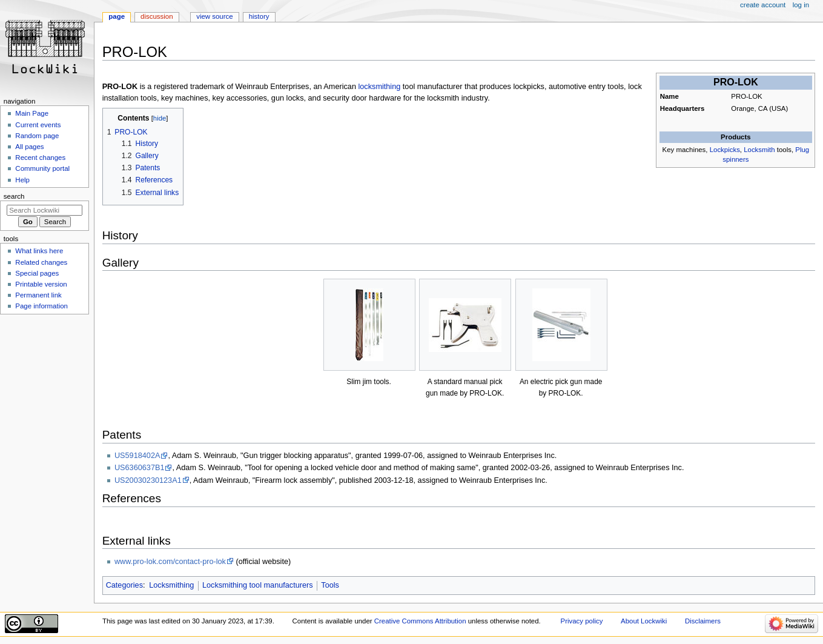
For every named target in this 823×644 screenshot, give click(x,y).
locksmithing (379, 87)
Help (22, 180)
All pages (29, 147)
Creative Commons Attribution (420, 621)
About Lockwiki (644, 621)
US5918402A (137, 456)
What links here (39, 251)
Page (117, 16)
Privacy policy (582, 621)
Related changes (41, 262)
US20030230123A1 (148, 480)
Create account (763, 5)
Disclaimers (703, 621)
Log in (801, 5)
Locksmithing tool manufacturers (258, 585)
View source (214, 16)
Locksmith (759, 150)
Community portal (42, 168)
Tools (330, 585)
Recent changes (40, 158)
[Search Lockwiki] (45, 210)
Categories (124, 585)
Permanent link (38, 295)
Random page (37, 136)
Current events (38, 125)
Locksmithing (171, 585)
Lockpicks (725, 150)
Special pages (37, 273)
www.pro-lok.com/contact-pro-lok (170, 562)
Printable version (41, 284)
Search (14, 196)
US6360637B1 (140, 468)
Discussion (157, 16)
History (259, 16)
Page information (41, 306)
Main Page (32, 113)
